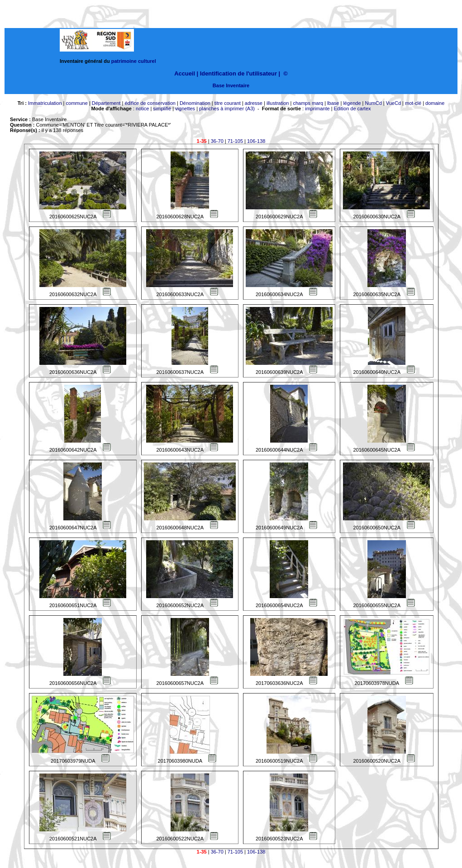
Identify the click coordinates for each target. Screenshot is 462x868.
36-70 (217, 141)
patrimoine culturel (134, 61)
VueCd (393, 103)
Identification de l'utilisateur (238, 73)
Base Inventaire (231, 85)
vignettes (185, 108)
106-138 (256, 141)
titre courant (228, 103)
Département (106, 103)
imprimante (317, 108)
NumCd (374, 103)
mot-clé (413, 103)
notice (142, 108)
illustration (278, 103)
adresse (254, 103)
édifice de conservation (150, 103)
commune (77, 103)
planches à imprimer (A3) (227, 108)
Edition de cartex (352, 108)
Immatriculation (45, 103)
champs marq (308, 103)
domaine (435, 103)
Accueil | (186, 73)
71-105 (235, 141)
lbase (333, 103)
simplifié (162, 108)
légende (352, 103)
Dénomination (195, 103)
